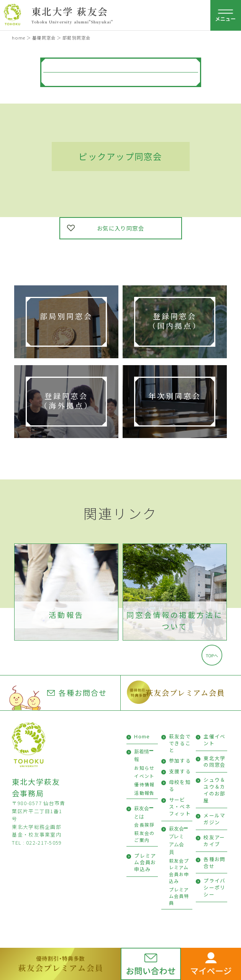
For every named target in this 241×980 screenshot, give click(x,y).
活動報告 (66, 615)
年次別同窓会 (175, 396)
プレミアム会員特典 (179, 896)
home (18, 38)
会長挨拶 (144, 824)
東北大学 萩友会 (70, 11)
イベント (144, 776)
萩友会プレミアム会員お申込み (179, 871)
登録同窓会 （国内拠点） (175, 321)
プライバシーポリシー (214, 887)
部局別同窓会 (66, 316)
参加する (180, 760)
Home (142, 736)
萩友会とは (142, 812)
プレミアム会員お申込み (145, 862)
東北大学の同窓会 (214, 762)
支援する (180, 771)
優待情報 (144, 784)
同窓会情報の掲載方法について (175, 621)
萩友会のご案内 (144, 836)
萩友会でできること (180, 743)
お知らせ (144, 768)
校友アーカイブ (214, 841)
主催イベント (214, 740)
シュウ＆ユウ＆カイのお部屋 (214, 790)
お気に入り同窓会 (121, 228)
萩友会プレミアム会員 (185, 693)
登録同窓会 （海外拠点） (66, 400)
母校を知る (180, 785)
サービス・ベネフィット (180, 806)
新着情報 (142, 755)
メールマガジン (214, 819)
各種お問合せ (77, 693)
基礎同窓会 (44, 38)
